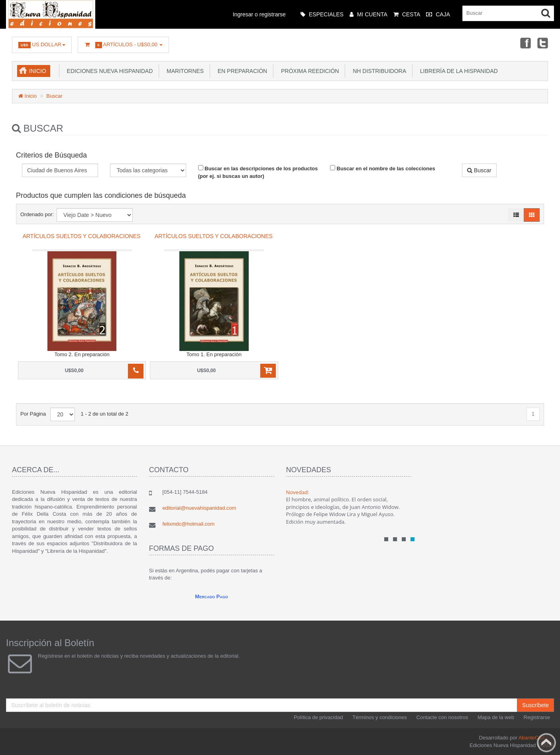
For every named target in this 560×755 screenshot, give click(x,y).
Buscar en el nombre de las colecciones (383, 168)
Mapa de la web (496, 717)
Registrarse (537, 717)
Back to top (546, 743)
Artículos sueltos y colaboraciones (82, 236)
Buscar (54, 96)
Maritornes (184, 71)
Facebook (525, 43)
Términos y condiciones (380, 717)
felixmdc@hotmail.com (188, 524)
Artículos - (124, 45)
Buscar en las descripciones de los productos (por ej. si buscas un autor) (258, 172)
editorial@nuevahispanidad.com (199, 508)
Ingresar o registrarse (259, 14)
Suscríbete (535, 705)
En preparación (241, 71)
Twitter (542, 43)
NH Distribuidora (378, 71)
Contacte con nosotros (442, 717)
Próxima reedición (308, 71)
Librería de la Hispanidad (457, 71)
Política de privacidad (318, 717)
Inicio (38, 71)
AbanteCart (532, 738)
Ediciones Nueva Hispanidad (108, 71)
